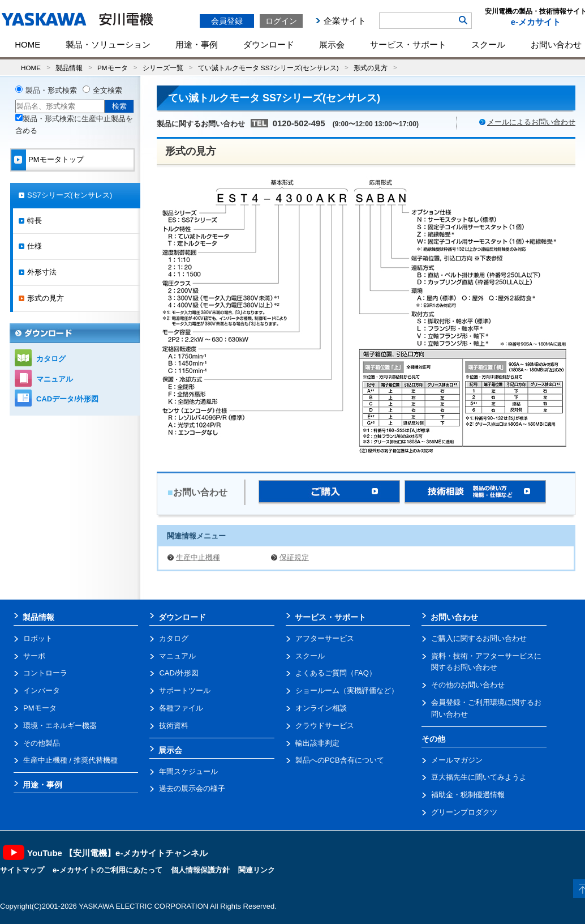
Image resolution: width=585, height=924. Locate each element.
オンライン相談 (321, 708)
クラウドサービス (325, 726)
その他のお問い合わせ (468, 685)
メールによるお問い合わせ (531, 122)
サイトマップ (22, 870)
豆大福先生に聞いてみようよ (479, 777)
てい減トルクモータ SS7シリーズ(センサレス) (268, 68)
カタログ (51, 359)
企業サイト (345, 21)
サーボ (34, 656)
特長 (35, 221)
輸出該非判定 (317, 743)
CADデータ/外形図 (67, 399)
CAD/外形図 (179, 673)
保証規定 (294, 557)
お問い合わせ (454, 617)
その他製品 (42, 743)
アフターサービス (325, 638)
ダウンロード (269, 44)
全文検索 (107, 90)
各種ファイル (181, 708)
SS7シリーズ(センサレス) (70, 195)
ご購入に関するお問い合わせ (479, 638)
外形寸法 (42, 272)
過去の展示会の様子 (192, 788)
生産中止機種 (198, 557)
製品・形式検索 (51, 90)
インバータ (42, 690)
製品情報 (69, 68)
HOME (27, 44)
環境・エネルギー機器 (60, 726)
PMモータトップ (56, 159)
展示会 (332, 44)
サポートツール (185, 690)
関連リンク (257, 870)
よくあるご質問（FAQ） (336, 673)
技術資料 (174, 726)
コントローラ (45, 673)
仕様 (35, 246)
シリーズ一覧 (163, 68)
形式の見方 (371, 68)
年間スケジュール (188, 771)
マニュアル (55, 379)
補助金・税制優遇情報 (468, 795)
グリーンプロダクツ (464, 812)
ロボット (38, 638)
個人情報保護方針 (200, 870)
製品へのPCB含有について (340, 760)
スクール (488, 44)
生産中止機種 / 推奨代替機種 (70, 760)
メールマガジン (457, 760)
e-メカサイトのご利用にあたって (107, 870)
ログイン (281, 21)
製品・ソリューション (108, 44)
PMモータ (113, 68)
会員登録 (227, 21)
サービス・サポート (408, 44)
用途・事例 (197, 44)
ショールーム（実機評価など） (347, 690)
